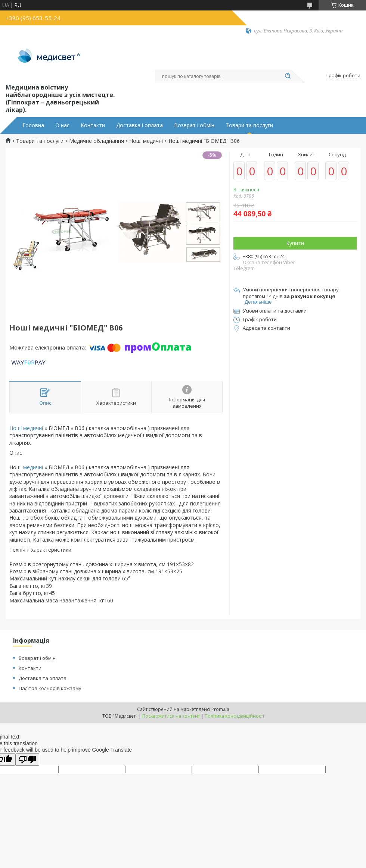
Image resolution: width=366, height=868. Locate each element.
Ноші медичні (146, 141)
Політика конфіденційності (234, 716)
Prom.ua (220, 709)
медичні (33, 467)
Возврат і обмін (194, 125)
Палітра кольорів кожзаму (50, 688)
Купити (295, 243)
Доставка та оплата (43, 678)
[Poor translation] (27, 760)
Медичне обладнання (97, 141)
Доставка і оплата (139, 125)
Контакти (93, 125)
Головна (33, 125)
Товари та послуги (249, 125)
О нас (62, 125)
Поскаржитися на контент (171, 716)
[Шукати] (288, 76)
